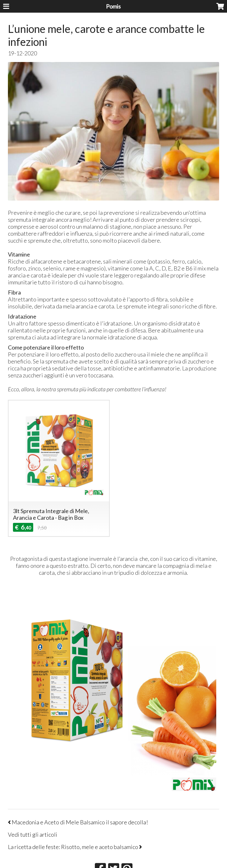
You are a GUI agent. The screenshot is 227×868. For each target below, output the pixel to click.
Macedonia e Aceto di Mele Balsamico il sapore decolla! (78, 822)
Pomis (113, 6)
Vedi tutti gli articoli (33, 834)
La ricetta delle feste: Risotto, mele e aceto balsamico (75, 847)
